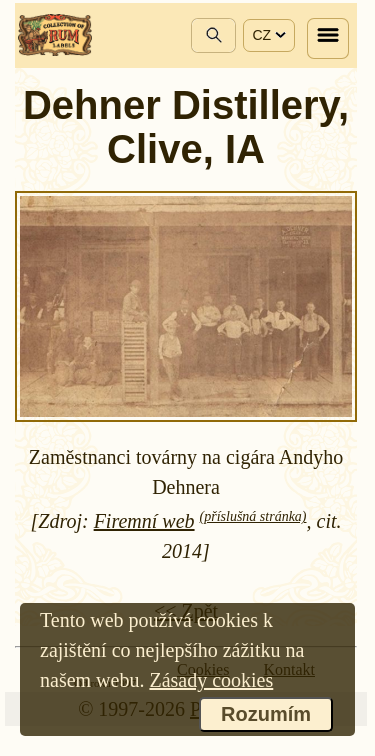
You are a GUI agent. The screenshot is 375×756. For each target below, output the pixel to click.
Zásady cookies (211, 680)
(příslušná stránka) (253, 516)
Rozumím (266, 714)
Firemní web (144, 521)
